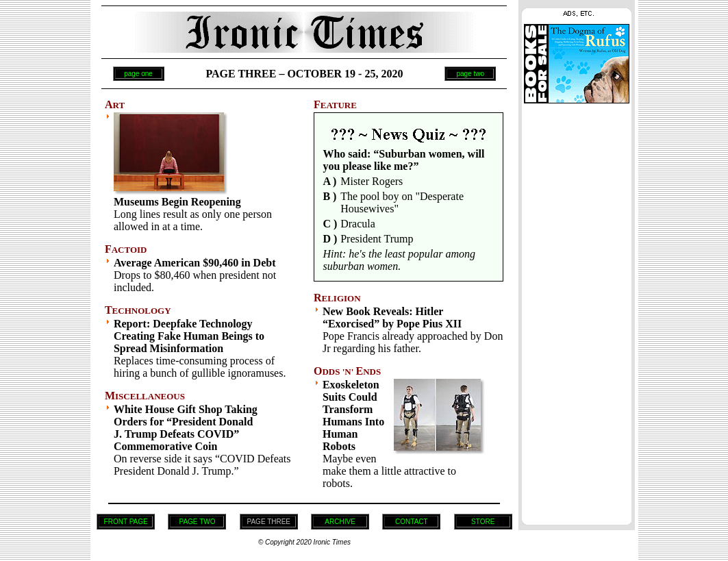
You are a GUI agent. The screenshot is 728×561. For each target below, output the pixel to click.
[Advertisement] (577, 310)
